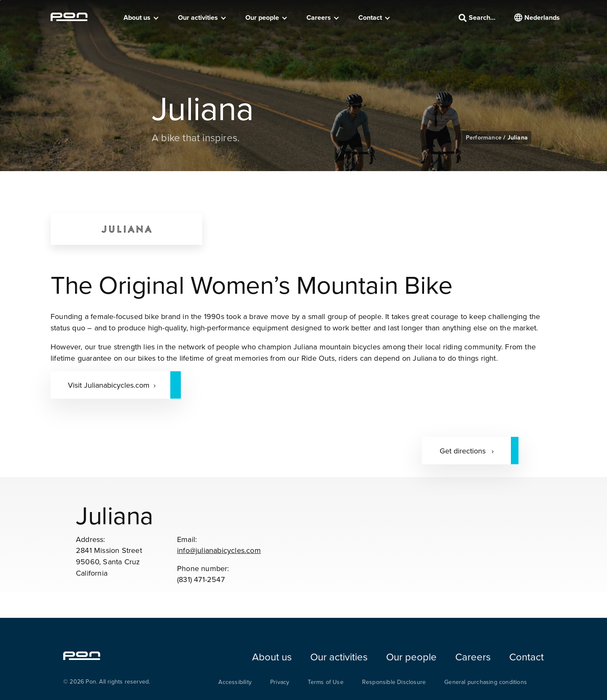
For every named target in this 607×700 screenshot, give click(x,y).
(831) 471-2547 (201, 579)
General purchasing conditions (486, 682)
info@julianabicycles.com (219, 550)
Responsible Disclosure (394, 682)
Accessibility (235, 682)
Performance (485, 137)
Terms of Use (325, 682)
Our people (262, 17)
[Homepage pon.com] (69, 19)
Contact (370, 17)
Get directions (464, 450)
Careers (319, 17)
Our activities (198, 17)
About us (137, 17)
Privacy (280, 682)
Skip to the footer (0, 0)
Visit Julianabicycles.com (109, 385)
